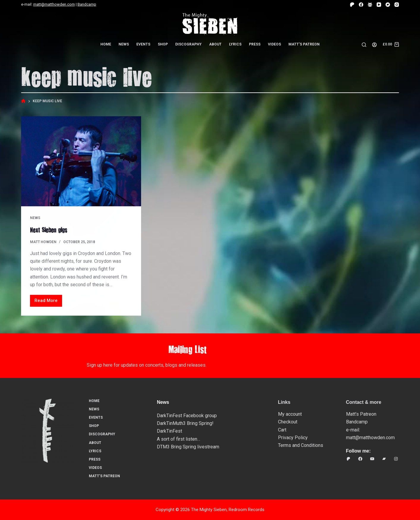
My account (290, 414)
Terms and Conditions (301, 445)
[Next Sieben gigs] (81, 161)
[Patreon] (352, 5)
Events (143, 44)
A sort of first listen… (179, 439)
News (124, 44)
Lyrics (235, 44)
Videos (274, 44)
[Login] (374, 45)
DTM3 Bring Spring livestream (188, 447)
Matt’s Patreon (304, 44)
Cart (282, 430)
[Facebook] (361, 5)
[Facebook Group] (370, 5)
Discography (188, 44)
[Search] (364, 45)
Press (255, 44)
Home (106, 44)
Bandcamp (87, 4)
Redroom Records (247, 510)
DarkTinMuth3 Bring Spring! (185, 423)
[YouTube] (379, 5)
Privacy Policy (293, 438)
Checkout (288, 422)
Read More (48, 302)
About (215, 44)
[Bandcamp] (388, 5)
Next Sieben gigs (49, 230)
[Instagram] (397, 5)
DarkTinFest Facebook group (187, 416)
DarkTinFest (169, 431)
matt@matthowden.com (54, 4)
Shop (163, 44)
